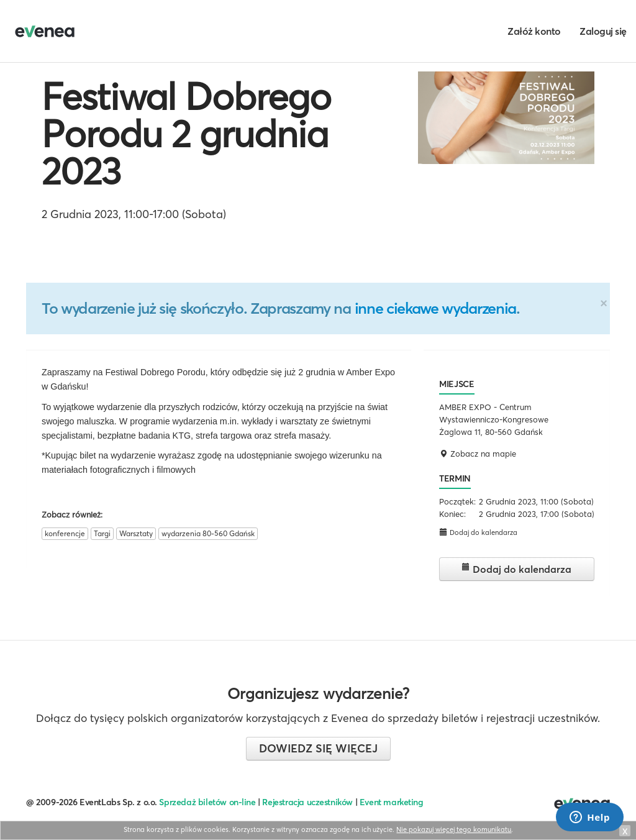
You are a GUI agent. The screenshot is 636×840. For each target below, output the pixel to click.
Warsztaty (136, 533)
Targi (102, 533)
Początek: (457, 501)
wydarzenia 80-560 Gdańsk (208, 533)
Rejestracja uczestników (307, 802)
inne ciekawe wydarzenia (435, 308)
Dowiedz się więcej (318, 748)
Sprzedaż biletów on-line (207, 802)
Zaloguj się (603, 31)
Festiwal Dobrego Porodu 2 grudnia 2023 (186, 134)
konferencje (65, 533)
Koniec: (452, 514)
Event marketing (392, 802)
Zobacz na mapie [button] (478, 454)
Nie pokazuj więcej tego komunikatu (454, 829)
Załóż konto (534, 31)
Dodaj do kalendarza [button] (478, 532)
